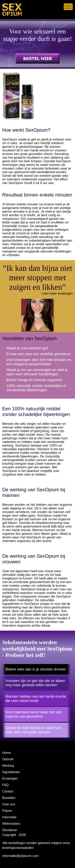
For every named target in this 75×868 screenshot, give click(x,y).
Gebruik (8, 759)
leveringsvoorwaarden (18, 848)
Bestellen (9, 798)
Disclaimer (10, 830)
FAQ (5, 785)
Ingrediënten (11, 772)
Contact (8, 791)
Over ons (9, 804)
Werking (8, 766)
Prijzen (7, 811)
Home (6, 753)
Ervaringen (10, 779)
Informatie (9, 817)
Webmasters (11, 824)
